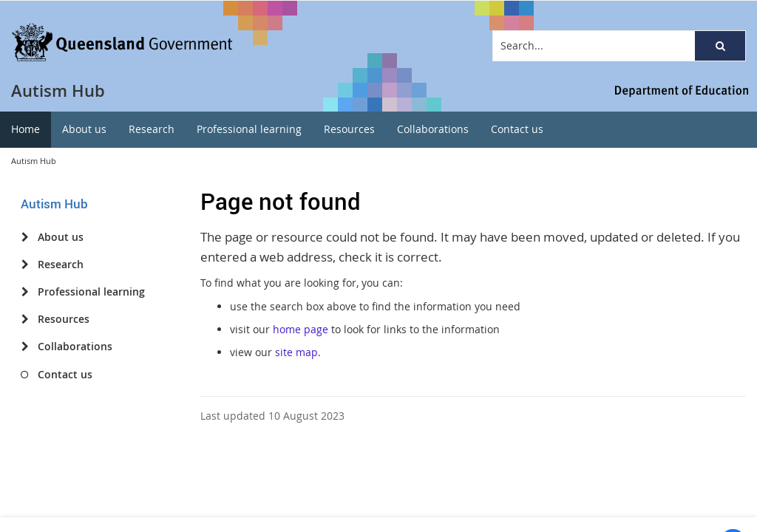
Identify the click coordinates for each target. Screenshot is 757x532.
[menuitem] (26, 130)
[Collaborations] (25, 347)
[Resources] (25, 319)
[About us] (25, 237)
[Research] (25, 265)
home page (301, 329)
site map (296, 352)
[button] (720, 46)
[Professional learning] (25, 292)
